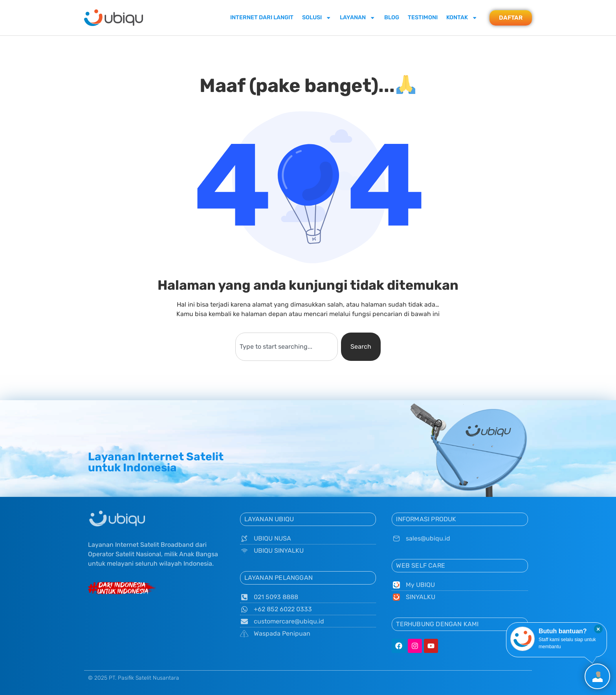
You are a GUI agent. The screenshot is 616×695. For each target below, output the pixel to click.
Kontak (462, 18)
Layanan (357, 18)
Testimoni (423, 17)
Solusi (317, 18)
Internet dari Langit (262, 17)
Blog (392, 17)
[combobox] (286, 347)
